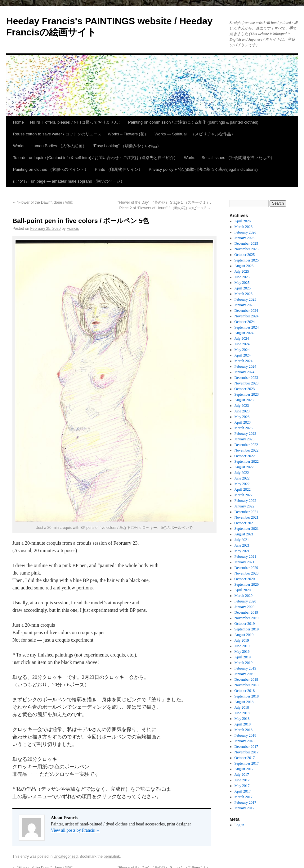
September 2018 (247, 696)
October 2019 (245, 624)
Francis (73, 229)
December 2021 (246, 512)
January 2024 (244, 372)
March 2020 (244, 596)
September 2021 (247, 529)
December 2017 (246, 747)
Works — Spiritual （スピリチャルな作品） (195, 134)
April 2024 (243, 355)
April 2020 (243, 590)
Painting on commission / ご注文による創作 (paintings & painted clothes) (193, 122)
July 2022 (242, 473)
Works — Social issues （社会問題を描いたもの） (229, 158)
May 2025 (242, 283)
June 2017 (242, 780)
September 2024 (247, 327)
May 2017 (242, 786)
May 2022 (242, 484)
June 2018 (242, 713)
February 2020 (245, 601)
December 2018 (246, 679)
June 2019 (242, 646)
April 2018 (243, 724)
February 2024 (245, 366)
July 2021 (242, 540)
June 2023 (242, 411)
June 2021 (242, 545)
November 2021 (247, 517)
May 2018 (242, 719)
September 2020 (247, 584)
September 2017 (247, 763)
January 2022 (244, 506)
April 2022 (243, 489)
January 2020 (244, 607)
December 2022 (246, 445)
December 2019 (246, 612)
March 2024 (244, 361)
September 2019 (247, 629)
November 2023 (247, 383)
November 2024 (247, 316)
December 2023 (246, 378)
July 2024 (242, 339)
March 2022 (244, 495)
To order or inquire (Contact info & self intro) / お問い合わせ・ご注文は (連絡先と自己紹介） (95, 158)
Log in (239, 825)
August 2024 (244, 333)
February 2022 (245, 501)
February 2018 (245, 735)
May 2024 (242, 350)
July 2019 (242, 640)
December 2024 (246, 311)
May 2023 (242, 417)
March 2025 (244, 294)
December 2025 (246, 243)
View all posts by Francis (76, 830)
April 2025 (243, 288)
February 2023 (245, 434)
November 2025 (247, 249)
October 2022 (245, 456)
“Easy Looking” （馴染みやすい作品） (127, 146)
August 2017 (244, 769)
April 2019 (243, 657)
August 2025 (244, 266)
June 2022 (242, 478)
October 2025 (245, 255)
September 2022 (247, 461)
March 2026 (244, 227)
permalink (112, 857)
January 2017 (244, 808)
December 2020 (246, 568)
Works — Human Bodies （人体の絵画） (50, 146)
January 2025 (244, 305)
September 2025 (247, 260)
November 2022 (247, 450)
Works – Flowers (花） (128, 134)
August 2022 (244, 467)
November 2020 (247, 573)
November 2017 (247, 752)
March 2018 (244, 730)
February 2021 (245, 557)
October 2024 (245, 322)
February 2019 (245, 668)
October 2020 (245, 579)
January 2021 (244, 562)
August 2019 (244, 635)
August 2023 (244, 400)
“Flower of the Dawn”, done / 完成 (42, 202)
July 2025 (242, 271)
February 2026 (245, 232)
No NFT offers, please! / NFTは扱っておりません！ (76, 122)
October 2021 (245, 523)
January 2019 (244, 674)
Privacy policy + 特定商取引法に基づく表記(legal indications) (203, 169)
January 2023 (244, 439)
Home (18, 122)
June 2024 (242, 344)
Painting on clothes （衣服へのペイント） (51, 169)
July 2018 (242, 707)
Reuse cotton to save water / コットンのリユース (57, 134)
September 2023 (247, 394)
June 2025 (242, 277)
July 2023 (242, 406)
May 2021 (242, 551)
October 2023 (245, 389)
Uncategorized (66, 857)
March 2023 (244, 428)
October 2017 (245, 758)
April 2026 (243, 221)
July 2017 (242, 775)
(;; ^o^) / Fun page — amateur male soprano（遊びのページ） (69, 181)
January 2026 (244, 238)
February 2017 (245, 802)
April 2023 (243, 422)
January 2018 (244, 741)
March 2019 (244, 663)
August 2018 (244, 702)
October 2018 (245, 691)
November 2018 (247, 685)
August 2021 (244, 534)
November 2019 (247, 618)
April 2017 (243, 791)
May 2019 (242, 652)
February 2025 (245, 299)
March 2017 (244, 797)
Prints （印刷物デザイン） (118, 169)
